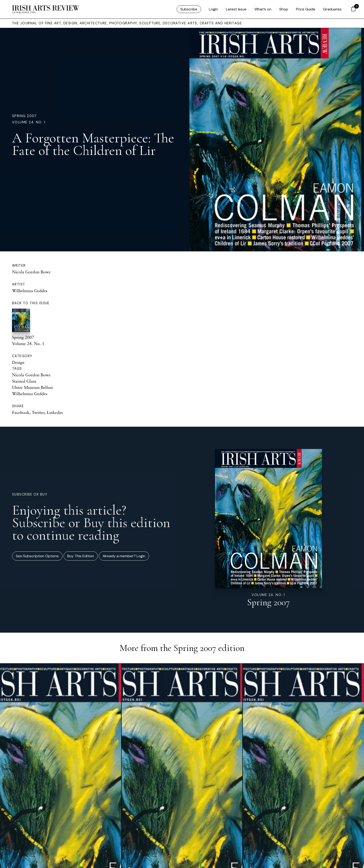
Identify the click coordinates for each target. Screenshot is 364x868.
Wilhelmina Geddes (30, 291)
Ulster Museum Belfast (32, 387)
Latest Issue (236, 9)
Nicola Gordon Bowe (31, 272)
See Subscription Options (37, 556)
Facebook (21, 412)
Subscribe (189, 9)
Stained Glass (24, 381)
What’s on (263, 9)
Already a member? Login (124, 556)
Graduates (332, 9)
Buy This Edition (81, 556)
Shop (284, 9)
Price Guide (306, 9)
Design (18, 362)
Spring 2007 (24, 116)
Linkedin (55, 412)
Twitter (38, 412)
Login (213, 9)
